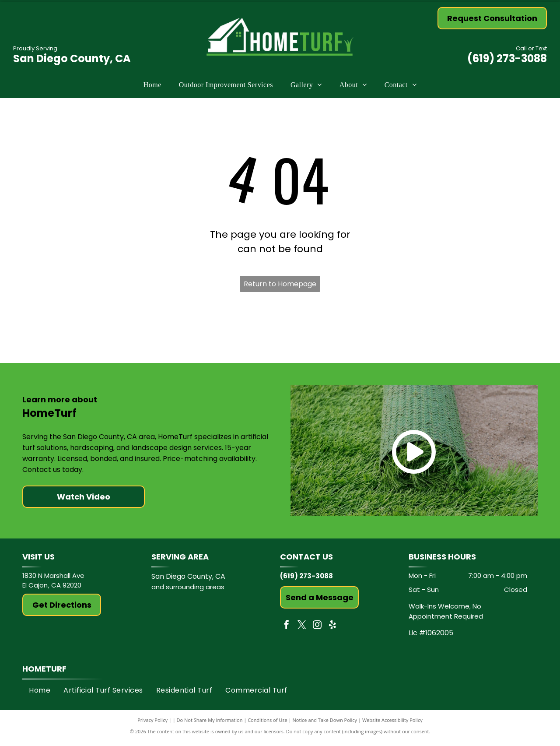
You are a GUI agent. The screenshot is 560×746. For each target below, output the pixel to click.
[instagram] (317, 630)
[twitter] (302, 630)
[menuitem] (152, 85)
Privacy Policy (152, 724)
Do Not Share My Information (210, 724)
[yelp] (332, 630)
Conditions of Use (268, 724)
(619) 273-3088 (507, 58)
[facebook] (287, 630)
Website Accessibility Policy (392, 724)
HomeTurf (44, 673)
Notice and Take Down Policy (325, 724)
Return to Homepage (280, 284)
